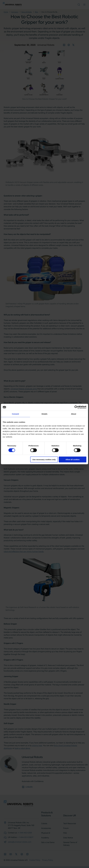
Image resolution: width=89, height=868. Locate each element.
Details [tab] (44, 414)
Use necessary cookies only (44, 459)
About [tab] (74, 414)
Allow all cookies (72, 459)
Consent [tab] (15, 414)
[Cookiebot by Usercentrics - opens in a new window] (76, 407)
